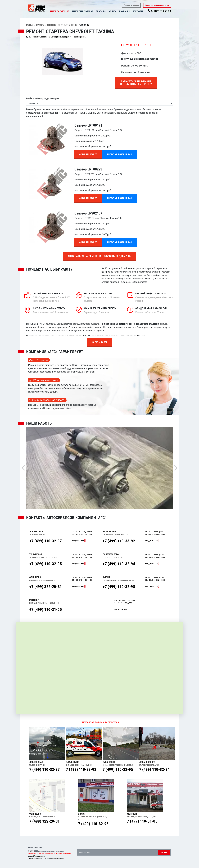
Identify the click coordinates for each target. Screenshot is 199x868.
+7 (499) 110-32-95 (46, 564)
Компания (124, 11)
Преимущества (39, 37)
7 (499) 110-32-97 (44, 769)
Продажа (101, 11)
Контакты (138, 11)
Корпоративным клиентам (157, 5)
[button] (107, 11)
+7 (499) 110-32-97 (46, 541)
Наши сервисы (80, 37)
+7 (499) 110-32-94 (119, 564)
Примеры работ (64, 37)
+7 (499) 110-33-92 (119, 541)
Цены (29, 37)
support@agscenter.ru (36, 856)
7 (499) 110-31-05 (142, 821)
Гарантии (52, 37)
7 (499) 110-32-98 (93, 824)
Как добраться (78, 541)
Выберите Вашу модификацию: (43, 98)
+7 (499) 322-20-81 (46, 587)
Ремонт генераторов (83, 11)
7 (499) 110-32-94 (154, 769)
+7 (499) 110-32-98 (119, 587)
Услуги (113, 11)
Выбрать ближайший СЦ (120, 154)
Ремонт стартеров (60, 11)
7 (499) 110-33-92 (81, 769)
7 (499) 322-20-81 (44, 821)
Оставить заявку (131, 5)
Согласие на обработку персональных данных (46, 858)
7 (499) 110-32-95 (118, 769)
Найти (164, 852)
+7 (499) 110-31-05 (46, 609)
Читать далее (99, 342)
